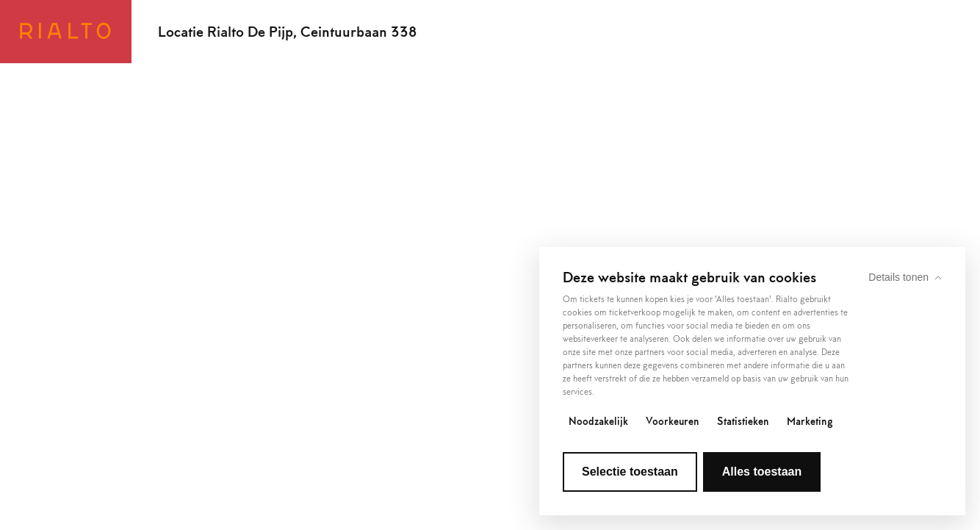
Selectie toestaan (630, 472)
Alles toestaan (762, 472)
